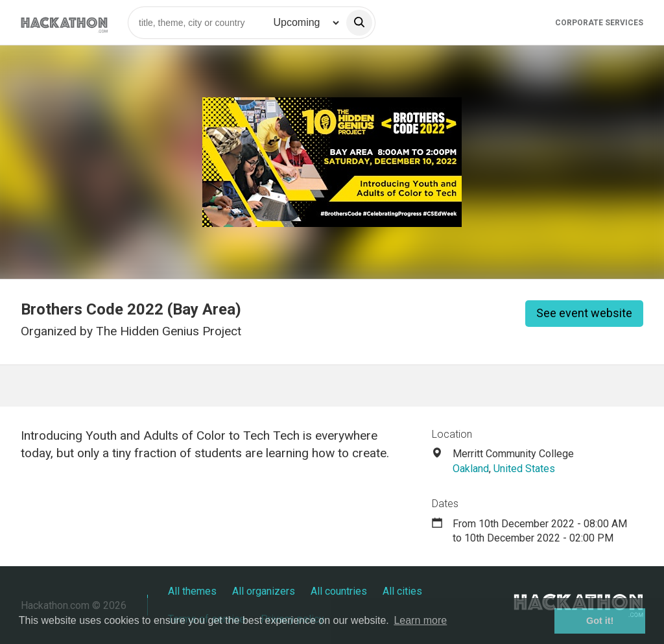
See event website (584, 313)
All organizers (264, 591)
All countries (339, 591)
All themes (192, 591)
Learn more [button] (420, 620)
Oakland (471, 469)
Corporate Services (599, 23)
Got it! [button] (600, 621)
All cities (402, 591)
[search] (359, 23)
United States (524, 469)
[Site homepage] (64, 22)
